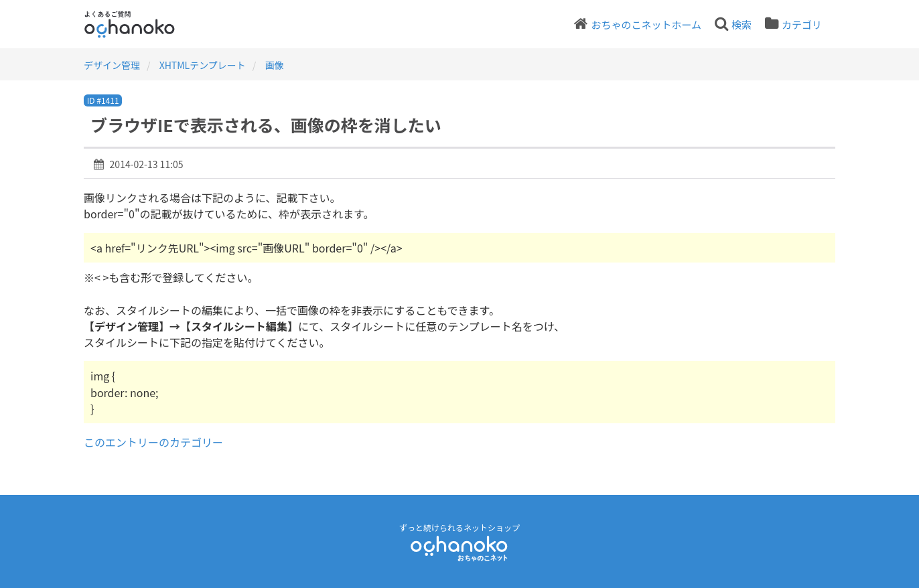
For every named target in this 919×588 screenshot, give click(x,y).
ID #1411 (103, 100)
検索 (741, 24)
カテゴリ (802, 24)
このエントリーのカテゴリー (153, 442)
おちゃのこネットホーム (646, 24)
